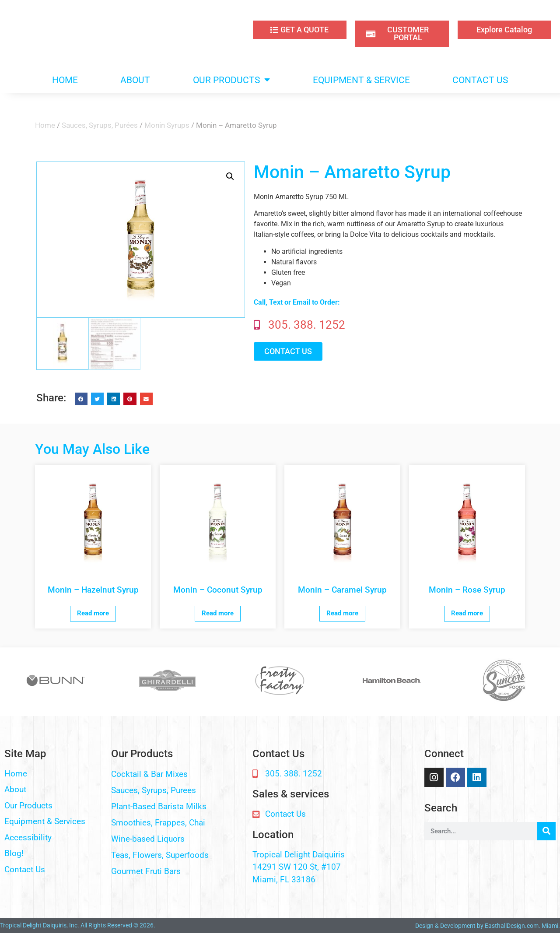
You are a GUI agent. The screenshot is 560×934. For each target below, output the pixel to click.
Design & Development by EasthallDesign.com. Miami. (488, 926)
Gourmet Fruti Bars (146, 871)
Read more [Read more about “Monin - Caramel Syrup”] (342, 613)
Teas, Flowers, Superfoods (160, 855)
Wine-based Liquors (148, 839)
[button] (230, 176)
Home (45, 125)
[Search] (546, 831)
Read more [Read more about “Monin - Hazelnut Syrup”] (93, 613)
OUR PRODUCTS (231, 80)
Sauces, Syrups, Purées (100, 125)
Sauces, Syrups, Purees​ (154, 790)
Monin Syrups (167, 125)
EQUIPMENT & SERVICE (361, 80)
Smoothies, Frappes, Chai (158, 823)
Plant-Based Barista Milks (159, 806)
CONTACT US (480, 80)
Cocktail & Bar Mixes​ (149, 774)
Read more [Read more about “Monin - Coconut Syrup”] (218, 613)
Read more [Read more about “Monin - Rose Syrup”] (467, 613)
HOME (65, 80)
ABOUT (135, 80)
